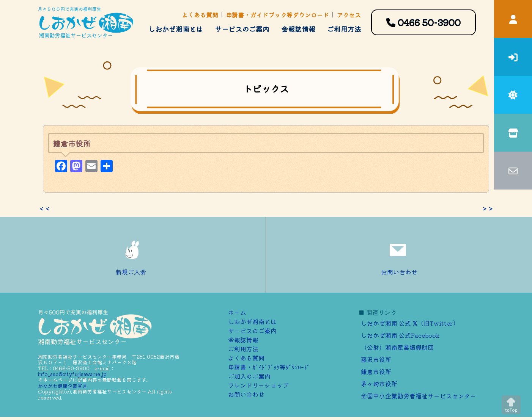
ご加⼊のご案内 (249, 376)
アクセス (349, 15)
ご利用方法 (344, 29)
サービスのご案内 (242, 29)
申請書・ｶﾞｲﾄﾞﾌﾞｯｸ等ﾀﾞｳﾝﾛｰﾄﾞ (269, 367)
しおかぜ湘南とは (176, 29)
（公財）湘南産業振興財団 (397, 347)
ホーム (237, 312)
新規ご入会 (133, 255)
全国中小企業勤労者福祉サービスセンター (419, 396)
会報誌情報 (298, 29)
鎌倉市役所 (376, 371)
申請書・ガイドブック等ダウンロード (277, 15)
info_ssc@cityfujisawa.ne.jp (72, 374)
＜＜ (44, 208)
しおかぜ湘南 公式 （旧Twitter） (410, 323)
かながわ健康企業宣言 (63, 386)
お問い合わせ (399, 255)
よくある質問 (200, 15)
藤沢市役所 (376, 359)
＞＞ (488, 208)
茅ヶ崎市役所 (379, 384)
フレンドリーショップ (258, 385)
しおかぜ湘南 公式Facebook (400, 335)
